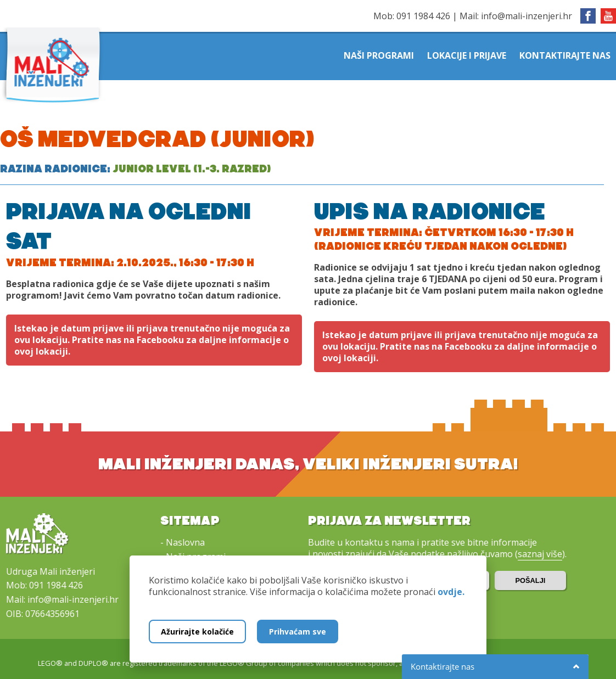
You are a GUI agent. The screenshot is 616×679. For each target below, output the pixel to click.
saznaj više (540, 554)
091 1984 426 (423, 16)
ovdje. (451, 592)
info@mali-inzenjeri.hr (527, 16)
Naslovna (185, 542)
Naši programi (379, 55)
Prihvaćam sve (298, 632)
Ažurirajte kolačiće (197, 632)
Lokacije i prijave (467, 55)
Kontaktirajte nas (565, 55)
